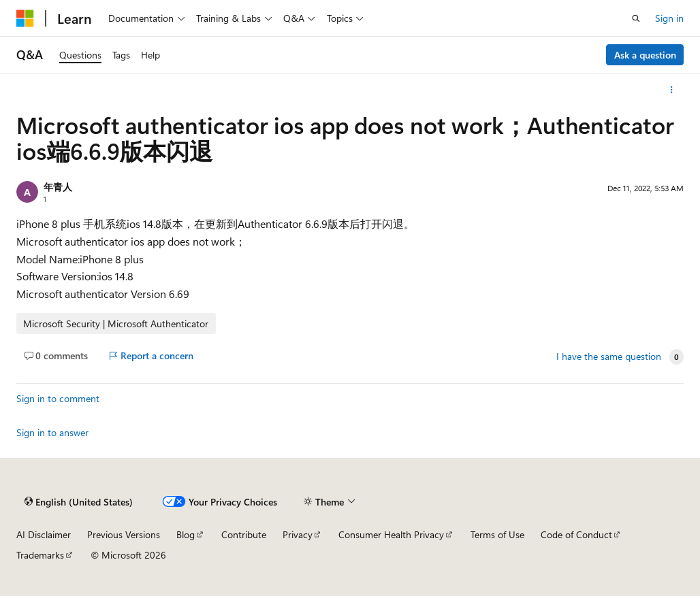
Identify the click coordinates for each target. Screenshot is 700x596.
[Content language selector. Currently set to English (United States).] (79, 502)
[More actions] (672, 90)
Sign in (669, 18)
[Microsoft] (25, 18)
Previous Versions (124, 534)
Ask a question (645, 55)
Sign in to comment (58, 398)
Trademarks (40, 555)
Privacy (298, 534)
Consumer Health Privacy (391, 534)
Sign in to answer (52, 432)
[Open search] (636, 18)
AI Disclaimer (44, 534)
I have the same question (609, 357)
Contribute (244, 534)
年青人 (58, 187)
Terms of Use (497, 534)
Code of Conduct (576, 534)
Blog (186, 534)
